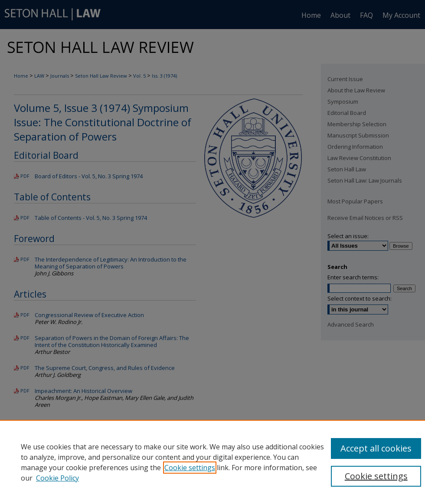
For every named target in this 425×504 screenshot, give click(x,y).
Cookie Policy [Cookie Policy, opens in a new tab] (57, 478)
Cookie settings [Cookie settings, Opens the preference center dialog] (376, 476)
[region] (212, 462)
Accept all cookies (376, 448)
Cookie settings (190, 468)
